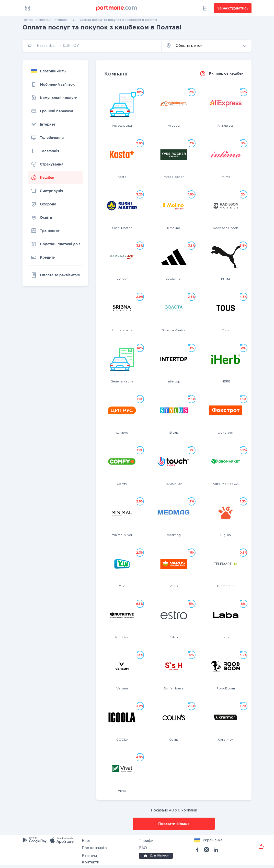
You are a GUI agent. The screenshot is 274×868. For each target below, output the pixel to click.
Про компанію (94, 848)
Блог (86, 841)
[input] (92, 46)
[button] (207, 46)
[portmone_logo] (117, 8)
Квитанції (90, 856)
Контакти (90, 862)
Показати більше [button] (174, 824)
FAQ (143, 848)
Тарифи (146, 841)
